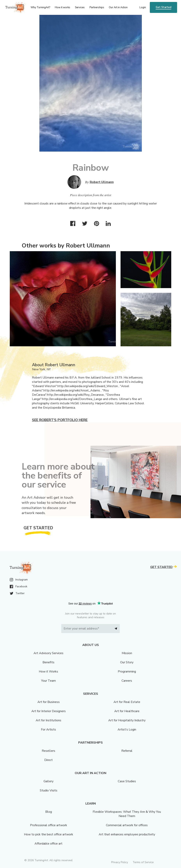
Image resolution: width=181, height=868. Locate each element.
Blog (49, 812)
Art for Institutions (48, 720)
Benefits (48, 662)
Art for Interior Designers (49, 711)
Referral (127, 751)
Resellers (48, 751)
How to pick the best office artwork (49, 834)
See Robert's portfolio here (60, 420)
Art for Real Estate (127, 702)
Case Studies (127, 781)
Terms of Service (143, 862)
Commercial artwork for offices (127, 825)
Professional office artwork (49, 825)
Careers (127, 681)
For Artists (48, 730)
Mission (127, 653)
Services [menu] (80, 7)
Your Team (48, 681)
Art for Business (49, 702)
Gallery (48, 781)
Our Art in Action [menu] (118, 7)
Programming (127, 672)
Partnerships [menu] (97, 7)
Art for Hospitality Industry (127, 720)
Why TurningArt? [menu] (40, 7)
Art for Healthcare (127, 711)
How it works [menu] (63, 7)
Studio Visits (49, 790)
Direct (48, 760)
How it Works (48, 672)
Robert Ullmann (102, 182)
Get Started (163, 7)
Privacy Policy (120, 862)
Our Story (127, 662)
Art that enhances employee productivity (127, 834)
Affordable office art (48, 844)
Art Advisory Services (48, 653)
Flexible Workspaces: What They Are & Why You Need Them (127, 814)
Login (143, 7)
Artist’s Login (127, 730)
